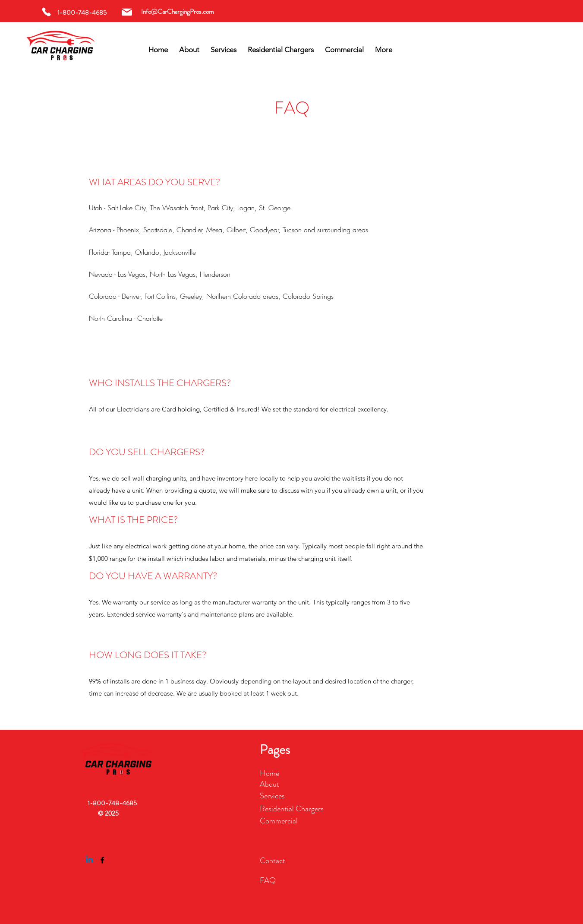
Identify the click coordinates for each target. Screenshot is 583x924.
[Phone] (46, 12)
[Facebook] (102, 860)
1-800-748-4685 (112, 803)
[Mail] (127, 12)
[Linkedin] (89, 860)
